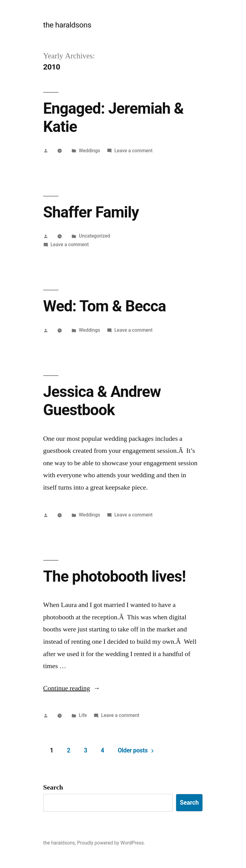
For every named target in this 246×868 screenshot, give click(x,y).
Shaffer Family (91, 212)
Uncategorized (94, 236)
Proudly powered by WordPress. (111, 843)
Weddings (89, 151)
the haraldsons (67, 25)
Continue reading (72, 688)
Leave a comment (134, 151)
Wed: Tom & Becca (105, 306)
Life (83, 715)
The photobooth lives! (115, 576)
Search (53, 787)
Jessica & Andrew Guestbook (102, 401)
